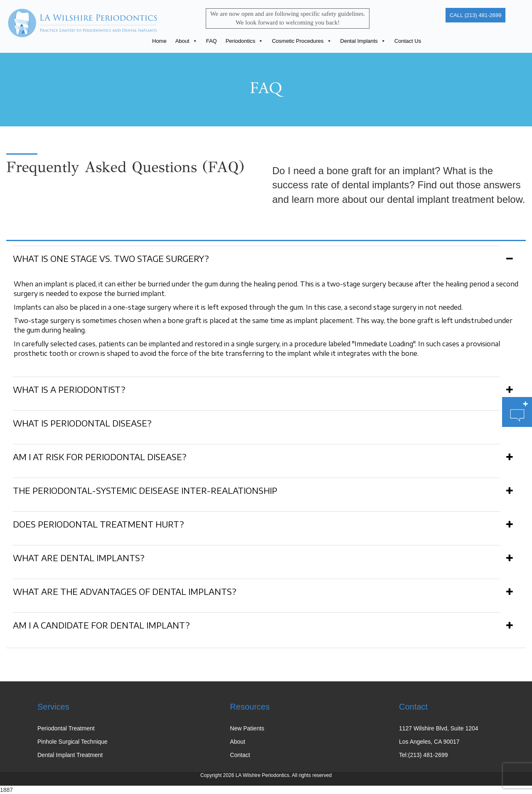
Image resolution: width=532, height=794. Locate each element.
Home (159, 41)
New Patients (247, 728)
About (186, 41)
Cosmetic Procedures (302, 41)
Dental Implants (363, 41)
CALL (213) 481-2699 (476, 15)
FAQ (212, 41)
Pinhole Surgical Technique (73, 742)
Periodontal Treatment (66, 728)
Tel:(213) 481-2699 (424, 755)
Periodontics (245, 41)
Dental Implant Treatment (70, 755)
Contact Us (408, 41)
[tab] (266, 257)
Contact (240, 755)
